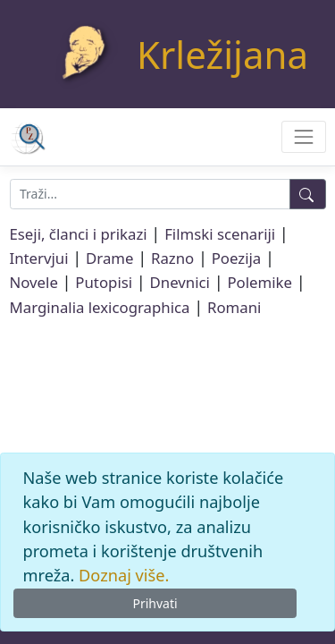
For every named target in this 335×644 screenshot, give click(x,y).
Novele (34, 282)
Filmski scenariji (220, 234)
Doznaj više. (124, 575)
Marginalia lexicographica (100, 307)
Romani (234, 307)
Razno (172, 258)
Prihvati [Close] (155, 603)
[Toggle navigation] (303, 136)
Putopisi (104, 282)
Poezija (237, 258)
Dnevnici (180, 282)
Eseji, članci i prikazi (79, 234)
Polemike (260, 282)
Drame (109, 258)
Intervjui (39, 258)
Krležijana (222, 54)
